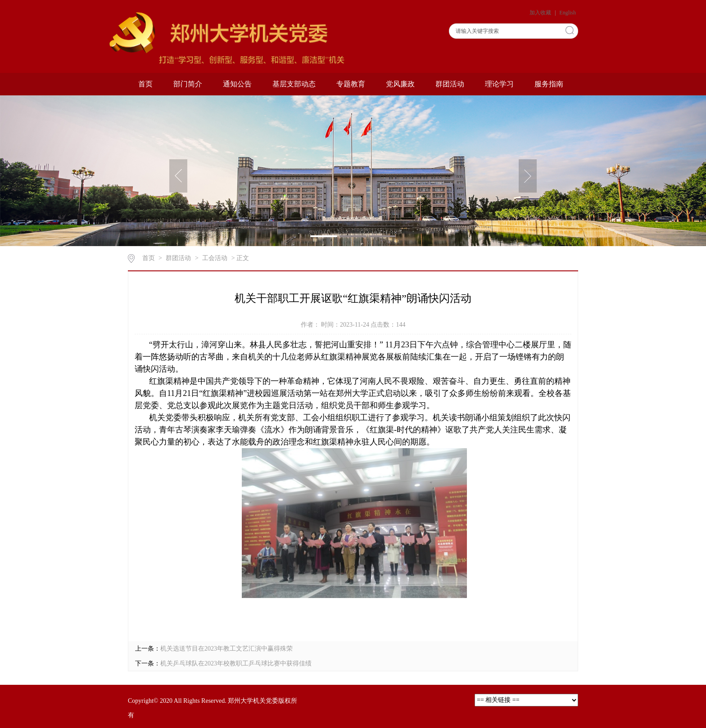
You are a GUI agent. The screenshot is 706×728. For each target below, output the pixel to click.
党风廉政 (400, 84)
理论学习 (499, 84)
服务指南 (549, 84)
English (568, 13)
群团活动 (450, 84)
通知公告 (237, 84)
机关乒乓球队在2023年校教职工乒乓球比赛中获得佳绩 (236, 663)
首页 (145, 84)
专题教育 (351, 84)
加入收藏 (541, 13)
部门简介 (188, 84)
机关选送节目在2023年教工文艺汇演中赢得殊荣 (226, 649)
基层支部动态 (294, 84)
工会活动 (215, 258)
